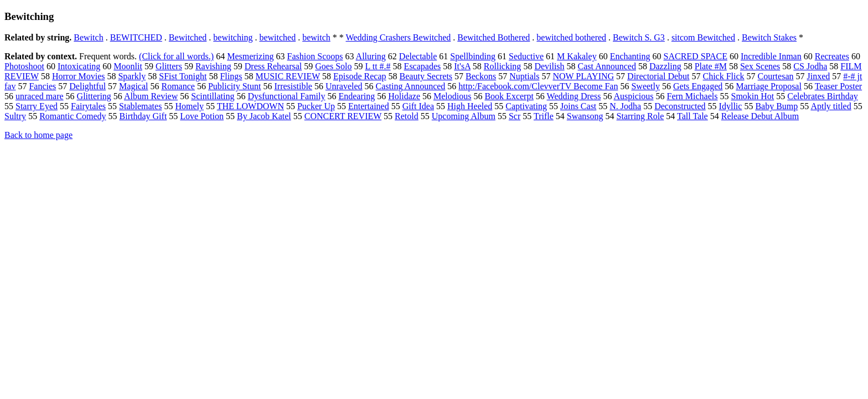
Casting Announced (411, 86)
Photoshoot (24, 66)
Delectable (418, 56)
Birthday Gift (143, 116)
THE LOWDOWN (250, 106)
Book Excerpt (509, 96)
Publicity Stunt (235, 86)
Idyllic (731, 106)
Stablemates (140, 106)
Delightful (87, 86)
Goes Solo (333, 66)
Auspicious (634, 96)
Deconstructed (680, 106)
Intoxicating (79, 66)
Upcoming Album (464, 116)
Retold (407, 116)
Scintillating (213, 96)
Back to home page (38, 135)
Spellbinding (473, 56)
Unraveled (344, 86)
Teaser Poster (839, 86)
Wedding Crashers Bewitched (399, 37)
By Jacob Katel (264, 116)
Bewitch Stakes (769, 37)
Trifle (544, 116)
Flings (231, 76)
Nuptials (524, 76)
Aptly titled (831, 106)
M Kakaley (577, 56)
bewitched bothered (571, 37)
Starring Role (640, 116)
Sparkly (132, 76)
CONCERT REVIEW (343, 116)
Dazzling (665, 66)
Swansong (585, 116)
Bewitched (188, 37)
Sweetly (645, 86)
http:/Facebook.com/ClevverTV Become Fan (538, 86)
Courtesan (776, 76)
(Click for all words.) (176, 56)
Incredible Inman (771, 56)
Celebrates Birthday (823, 96)
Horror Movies (79, 76)
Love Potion (202, 116)
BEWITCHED (136, 37)
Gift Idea (418, 106)
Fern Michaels (693, 96)
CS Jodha (810, 66)
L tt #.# (378, 66)
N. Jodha (625, 106)
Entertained (369, 106)
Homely (189, 106)
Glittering (94, 96)
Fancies (42, 86)
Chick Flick (724, 76)
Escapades (423, 66)
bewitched (277, 37)
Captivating (526, 106)
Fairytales (88, 106)
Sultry (15, 116)
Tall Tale (693, 116)
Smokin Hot (753, 96)
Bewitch (88, 37)
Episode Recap (360, 76)
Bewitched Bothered (494, 37)
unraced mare (40, 96)
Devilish (549, 66)
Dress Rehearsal (273, 66)
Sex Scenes (760, 66)
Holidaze (404, 96)
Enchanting (630, 56)
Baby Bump (776, 106)
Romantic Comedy (73, 116)
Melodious (452, 96)
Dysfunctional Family (287, 96)
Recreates (832, 56)
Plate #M (711, 66)
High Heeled (470, 106)
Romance (178, 86)
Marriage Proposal (769, 86)
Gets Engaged (698, 86)
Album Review (151, 96)
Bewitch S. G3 (639, 37)
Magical (133, 86)
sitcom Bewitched (703, 37)
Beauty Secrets (426, 76)
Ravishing (213, 66)
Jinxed (818, 76)
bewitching (233, 37)
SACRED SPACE (696, 56)
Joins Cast (578, 106)
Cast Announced (607, 66)
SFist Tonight (183, 76)
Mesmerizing (250, 56)
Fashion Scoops (315, 56)
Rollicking (503, 66)
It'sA (462, 66)
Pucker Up (316, 106)
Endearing (356, 96)
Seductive (526, 56)
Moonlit (128, 66)
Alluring (371, 56)
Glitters (169, 66)
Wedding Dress (574, 96)
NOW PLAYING (583, 76)
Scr (515, 116)
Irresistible (293, 86)
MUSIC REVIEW (288, 76)
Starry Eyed (37, 106)
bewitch (316, 37)
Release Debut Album (760, 116)
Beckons (481, 76)
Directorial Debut (658, 76)
